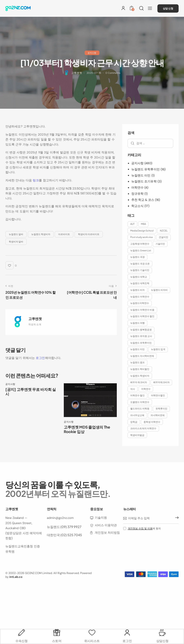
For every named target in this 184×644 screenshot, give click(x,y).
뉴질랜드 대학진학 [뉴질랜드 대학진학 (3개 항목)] (140, 284)
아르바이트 (64, 234)
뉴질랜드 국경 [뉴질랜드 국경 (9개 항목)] (138, 257)
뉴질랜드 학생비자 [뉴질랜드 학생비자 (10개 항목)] (140, 377)
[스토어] (57, 631)
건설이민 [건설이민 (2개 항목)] (164, 237)
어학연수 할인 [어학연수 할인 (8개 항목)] (154, 397)
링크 (36, 180)
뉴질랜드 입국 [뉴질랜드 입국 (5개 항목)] (159, 350)
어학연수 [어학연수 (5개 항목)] (135, 397)
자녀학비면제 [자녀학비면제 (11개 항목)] (158, 424)
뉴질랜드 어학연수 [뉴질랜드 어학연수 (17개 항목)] (140, 297)
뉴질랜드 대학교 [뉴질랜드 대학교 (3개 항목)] (139, 277)
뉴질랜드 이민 (141, 175)
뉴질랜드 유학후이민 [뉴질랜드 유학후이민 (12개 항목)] (141, 344)
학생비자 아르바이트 (89, 234)
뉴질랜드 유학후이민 (146, 169)
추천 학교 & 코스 (143, 199)
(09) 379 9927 (71, 535)
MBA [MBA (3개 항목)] (144, 224)
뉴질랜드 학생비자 (41, 234)
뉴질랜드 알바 (16, 234)
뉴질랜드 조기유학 (144, 181)
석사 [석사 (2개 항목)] (156, 390)
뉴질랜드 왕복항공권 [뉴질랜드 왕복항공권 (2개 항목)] (141, 330)
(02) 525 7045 (71, 543)
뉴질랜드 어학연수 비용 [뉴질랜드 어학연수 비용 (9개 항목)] (142, 310)
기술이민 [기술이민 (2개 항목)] (161, 244)
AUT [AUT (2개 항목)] (133, 224)
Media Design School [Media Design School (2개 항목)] (142, 230)
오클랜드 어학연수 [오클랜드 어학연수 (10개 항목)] (140, 410)
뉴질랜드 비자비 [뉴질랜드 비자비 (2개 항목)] (160, 290)
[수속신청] (22, 631)
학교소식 (137, 206)
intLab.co (16, 585)
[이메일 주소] (151, 527)
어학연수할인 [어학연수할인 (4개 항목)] (137, 404)
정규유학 (137, 193)
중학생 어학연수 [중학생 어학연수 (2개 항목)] (152, 430)
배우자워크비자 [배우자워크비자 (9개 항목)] (139, 390)
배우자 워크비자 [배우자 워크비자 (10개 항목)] (139, 384)
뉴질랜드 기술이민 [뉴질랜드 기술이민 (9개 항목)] (140, 270)
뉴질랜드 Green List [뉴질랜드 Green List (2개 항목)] (141, 250)
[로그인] (123, 8)
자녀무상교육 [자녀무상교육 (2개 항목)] (137, 424)
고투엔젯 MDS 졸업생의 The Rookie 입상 (88, 430)
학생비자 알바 (16, 242)
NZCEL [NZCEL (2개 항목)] (164, 230)
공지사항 (92, 53)
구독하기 (176, 527)
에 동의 (144, 537)
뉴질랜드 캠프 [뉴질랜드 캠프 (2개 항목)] (138, 364)
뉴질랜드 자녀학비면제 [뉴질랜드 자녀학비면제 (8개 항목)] (142, 357)
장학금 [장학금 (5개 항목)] (134, 430)
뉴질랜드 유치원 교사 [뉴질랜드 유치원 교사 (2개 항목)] (141, 337)
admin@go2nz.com (60, 527)
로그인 (40, 358)
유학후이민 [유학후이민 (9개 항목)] (162, 417)
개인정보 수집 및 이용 (140, 537)
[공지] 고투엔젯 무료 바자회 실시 (31, 392)
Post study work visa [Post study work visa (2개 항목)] (142, 237)
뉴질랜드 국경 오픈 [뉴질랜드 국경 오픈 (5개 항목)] (140, 264)
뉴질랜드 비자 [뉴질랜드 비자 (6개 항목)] (138, 290)
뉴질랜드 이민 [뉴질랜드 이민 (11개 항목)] (138, 350)
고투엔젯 (35, 319)
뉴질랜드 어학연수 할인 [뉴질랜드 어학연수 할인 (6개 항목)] (142, 317)
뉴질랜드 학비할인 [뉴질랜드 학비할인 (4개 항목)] (140, 370)
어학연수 (137, 187)
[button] (150, 8)
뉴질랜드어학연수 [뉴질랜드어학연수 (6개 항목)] (140, 304)
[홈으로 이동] (18, 8)
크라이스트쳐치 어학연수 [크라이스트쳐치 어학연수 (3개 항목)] (143, 437)
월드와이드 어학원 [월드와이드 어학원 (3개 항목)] (140, 417)
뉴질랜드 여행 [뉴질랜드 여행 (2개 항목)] (138, 324)
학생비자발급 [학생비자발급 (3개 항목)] (137, 444)
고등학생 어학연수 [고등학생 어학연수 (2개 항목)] (140, 244)
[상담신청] (162, 631)
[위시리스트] (92, 631)
